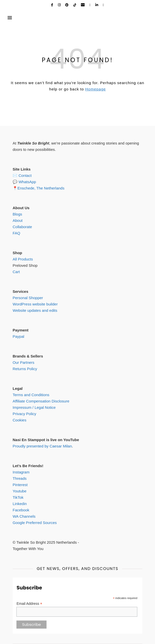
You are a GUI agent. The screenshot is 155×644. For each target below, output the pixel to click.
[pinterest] (67, 5)
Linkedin (20, 504)
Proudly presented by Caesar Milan (42, 446)
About (18, 220)
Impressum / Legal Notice (34, 407)
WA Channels (24, 516)
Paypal (18, 336)
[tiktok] (75, 5)
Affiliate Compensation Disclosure (41, 401)
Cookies (19, 420)
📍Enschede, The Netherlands (39, 188)
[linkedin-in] (97, 5)
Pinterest (20, 485)
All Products (23, 259)
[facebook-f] (53, 5)
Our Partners (24, 362)
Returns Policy (25, 369)
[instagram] (60, 5)
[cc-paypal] (83, 5)
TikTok (18, 497)
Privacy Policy (24, 414)
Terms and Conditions (31, 395)
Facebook (21, 510)
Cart (16, 272)
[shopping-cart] (103, 5)
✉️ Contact (22, 175)
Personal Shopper (28, 298)
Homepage (95, 89)
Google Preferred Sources (35, 523)
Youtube (20, 491)
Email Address (29, 604)
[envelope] (90, 5)
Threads (20, 478)
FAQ (16, 233)
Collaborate (22, 227)
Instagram (21, 472)
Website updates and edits (35, 310)
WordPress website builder (35, 304)
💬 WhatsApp (24, 182)
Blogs (17, 214)
